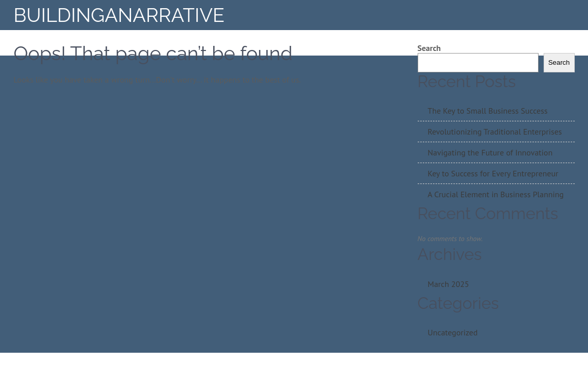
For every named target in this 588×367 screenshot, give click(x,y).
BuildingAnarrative (119, 15)
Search (429, 48)
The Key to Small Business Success (488, 111)
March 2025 (449, 284)
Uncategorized (453, 332)
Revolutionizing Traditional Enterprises (495, 132)
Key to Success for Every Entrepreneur (493, 173)
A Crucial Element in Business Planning (496, 194)
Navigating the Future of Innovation (490, 152)
